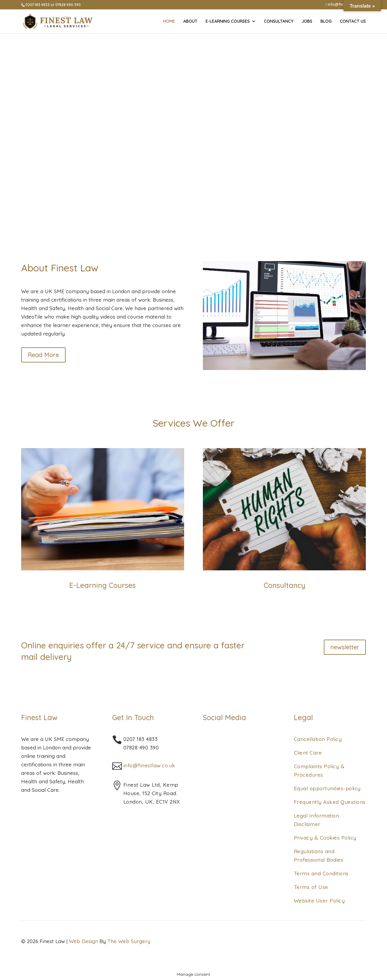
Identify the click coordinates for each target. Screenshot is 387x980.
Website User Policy (319, 901)
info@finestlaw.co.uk (149, 765)
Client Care (308, 753)
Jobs (307, 21)
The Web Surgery (129, 941)
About (190, 21)
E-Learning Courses (228, 21)
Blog (326, 21)
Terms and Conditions (321, 873)
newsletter (345, 647)
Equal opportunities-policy (327, 788)
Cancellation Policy (318, 739)
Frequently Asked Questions (330, 802)
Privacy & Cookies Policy (325, 838)
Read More (43, 355)
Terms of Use (311, 887)
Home (169, 21)
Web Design (83, 941)
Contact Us (353, 21)
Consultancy (279, 21)
